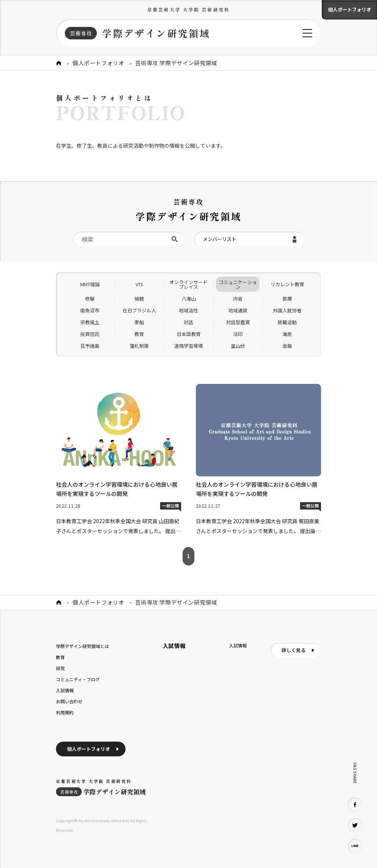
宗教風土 (90, 322)
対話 (188, 322)
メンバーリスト (220, 239)
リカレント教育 (287, 284)
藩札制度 (139, 346)
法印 (238, 334)
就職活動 (287, 322)
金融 (287, 346)
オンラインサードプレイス (188, 284)
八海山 (189, 299)
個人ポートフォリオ (350, 9)
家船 (139, 322)
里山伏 (238, 346)
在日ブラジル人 (139, 310)
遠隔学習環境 (188, 346)
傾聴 (139, 299)
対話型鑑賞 (238, 322)
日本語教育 (189, 334)
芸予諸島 (90, 346)
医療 (287, 299)
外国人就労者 (287, 310)
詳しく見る (294, 650)
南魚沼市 (90, 310)
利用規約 (65, 712)
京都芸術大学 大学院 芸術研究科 (188, 9)
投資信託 (90, 334)
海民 (287, 334)
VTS (139, 284)
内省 (238, 299)
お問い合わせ (69, 701)
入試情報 (65, 690)
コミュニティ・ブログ (78, 679)
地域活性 (188, 310)
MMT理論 (90, 284)
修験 (90, 299)
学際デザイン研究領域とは (82, 646)
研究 (60, 668)
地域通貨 (238, 310)
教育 (139, 334)
